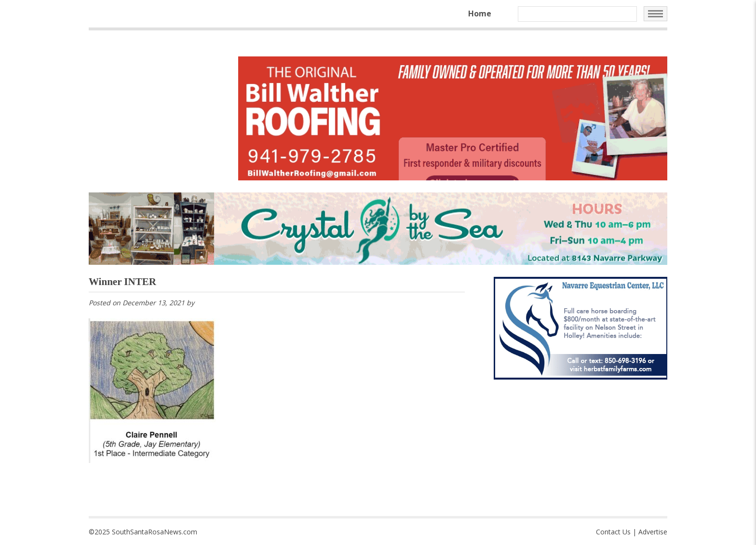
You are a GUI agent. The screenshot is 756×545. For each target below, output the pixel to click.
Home (480, 14)
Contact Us (613, 532)
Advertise (653, 532)
